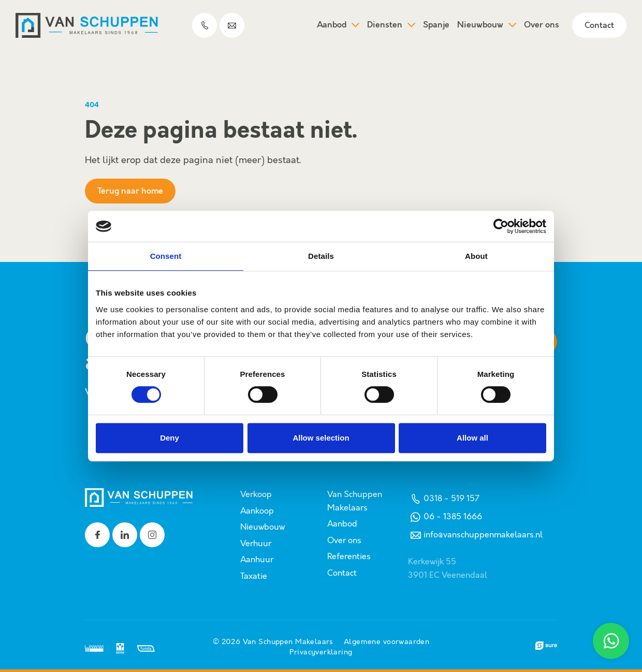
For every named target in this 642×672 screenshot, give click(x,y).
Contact (599, 26)
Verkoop (256, 495)
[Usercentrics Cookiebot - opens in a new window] (501, 226)
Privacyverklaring (321, 652)
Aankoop (257, 511)
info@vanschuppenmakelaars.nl (475, 535)
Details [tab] (321, 256)
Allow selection (321, 438)
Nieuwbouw (487, 25)
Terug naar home (130, 191)
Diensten (391, 25)
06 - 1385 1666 (445, 517)
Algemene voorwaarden (386, 642)
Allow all (472, 438)
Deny (170, 438)
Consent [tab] (166, 256)
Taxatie (254, 576)
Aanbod (338, 25)
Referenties (349, 557)
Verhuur (256, 544)
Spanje (436, 25)
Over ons (542, 25)
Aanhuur (257, 560)
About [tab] (476, 256)
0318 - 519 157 (444, 499)
